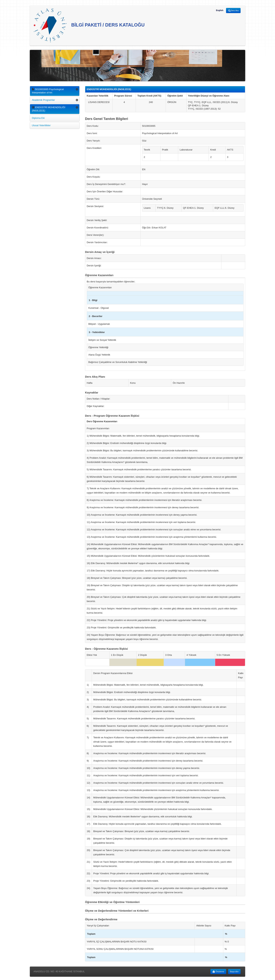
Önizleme (218, 972)
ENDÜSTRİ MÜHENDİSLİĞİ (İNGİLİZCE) (49, 109)
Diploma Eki (38, 118)
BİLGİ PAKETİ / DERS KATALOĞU (89, 25)
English (220, 10)
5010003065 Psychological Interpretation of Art (48, 91)
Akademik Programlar (43, 100)
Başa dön (234, 972)
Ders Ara (233, 11)
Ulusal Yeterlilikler (41, 125)
